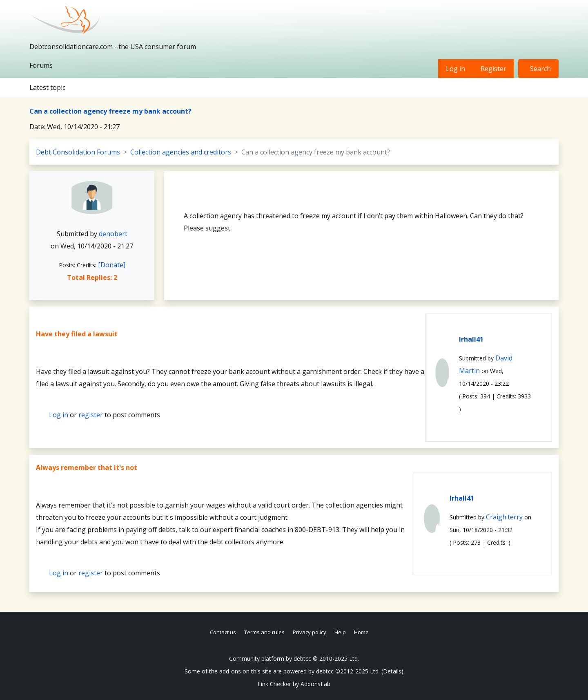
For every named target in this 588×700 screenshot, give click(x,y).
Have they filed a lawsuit (77, 334)
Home (361, 632)
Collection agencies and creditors (181, 152)
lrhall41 (471, 339)
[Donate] (112, 265)
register (91, 415)
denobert (113, 234)
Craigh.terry (504, 517)
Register (493, 69)
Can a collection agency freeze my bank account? (110, 111)
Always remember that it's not (87, 467)
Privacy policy (310, 632)
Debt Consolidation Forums (78, 152)
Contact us (223, 632)
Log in (455, 69)
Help (340, 632)
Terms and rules (264, 632)
